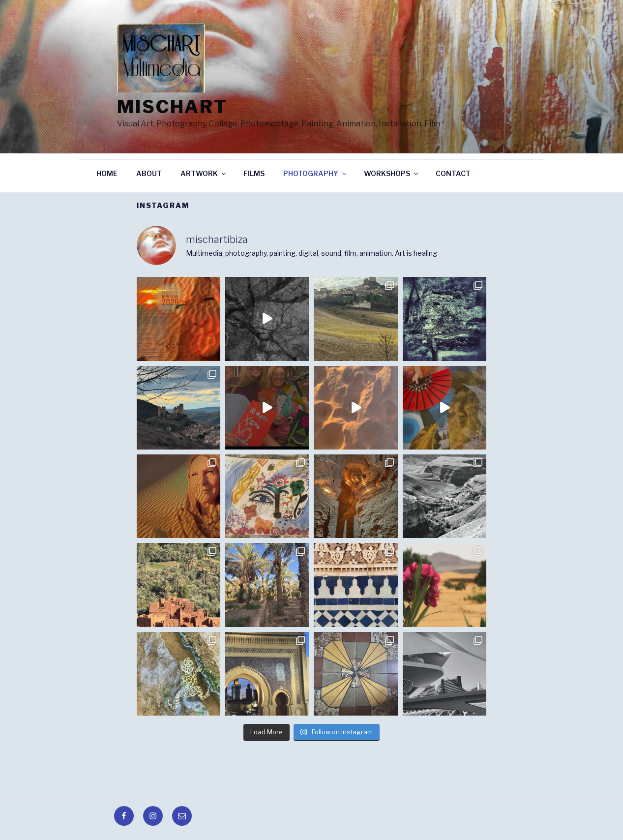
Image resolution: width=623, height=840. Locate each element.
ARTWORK (204, 173)
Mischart (172, 107)
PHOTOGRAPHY (315, 173)
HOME (107, 173)
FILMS (254, 173)
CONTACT (453, 173)
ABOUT (149, 173)
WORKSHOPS (392, 173)
